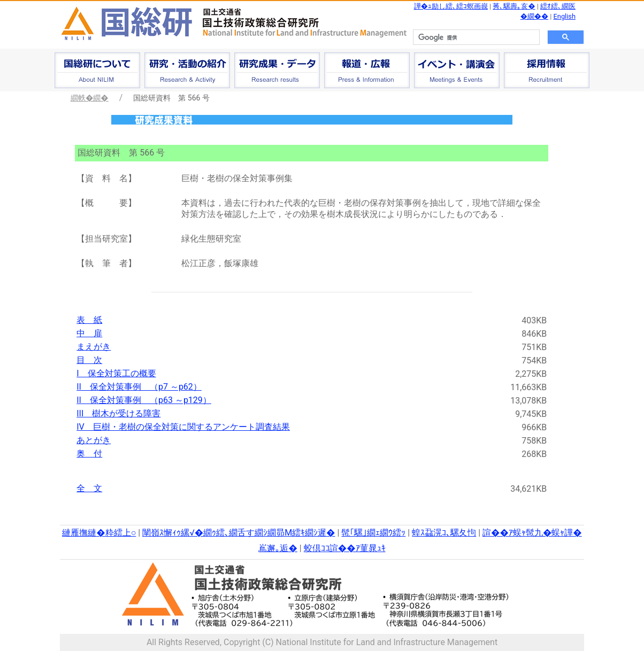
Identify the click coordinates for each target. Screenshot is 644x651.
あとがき (94, 440)
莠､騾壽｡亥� (514, 6)
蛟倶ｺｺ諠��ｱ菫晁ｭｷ (345, 548)
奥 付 (89, 454)
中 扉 (89, 333)
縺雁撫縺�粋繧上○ (99, 533)
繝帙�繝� (90, 98)
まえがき (94, 347)
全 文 (89, 488)
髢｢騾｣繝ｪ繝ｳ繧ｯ (373, 533)
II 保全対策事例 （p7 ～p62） (139, 387)
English (565, 16)
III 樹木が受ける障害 (118, 413)
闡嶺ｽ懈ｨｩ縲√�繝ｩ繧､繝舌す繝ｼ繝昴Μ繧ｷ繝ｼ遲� (239, 533)
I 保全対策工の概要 (116, 373)
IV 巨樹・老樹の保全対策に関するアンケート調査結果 (183, 427)
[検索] (475, 37)
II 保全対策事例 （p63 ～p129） (144, 400)
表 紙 (89, 320)
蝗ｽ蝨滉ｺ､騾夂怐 (444, 533)
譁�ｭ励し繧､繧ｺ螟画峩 (451, 6)
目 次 (89, 360)
